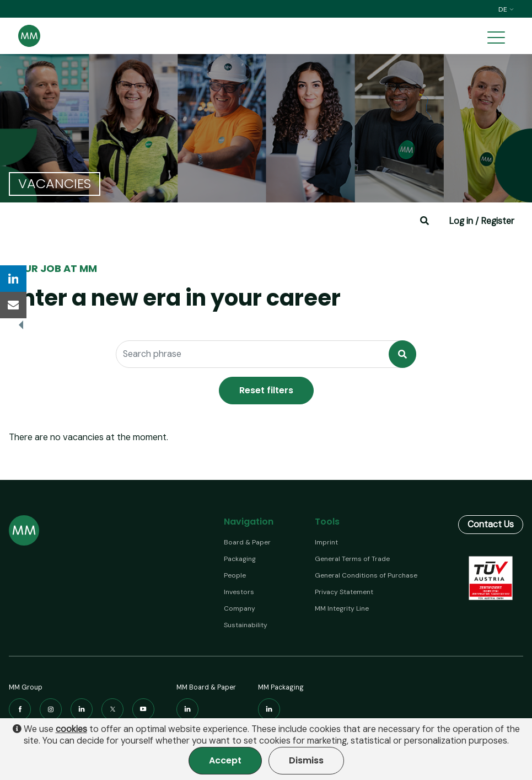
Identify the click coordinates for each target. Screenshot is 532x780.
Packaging (240, 559)
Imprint (326, 542)
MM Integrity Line (342, 608)
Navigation (249, 522)
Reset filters (266, 390)
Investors (239, 592)
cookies (71, 729)
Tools (327, 522)
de (506, 9)
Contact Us (491, 524)
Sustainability (246, 625)
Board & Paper (247, 542)
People (235, 575)
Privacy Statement (344, 592)
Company (240, 608)
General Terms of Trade (352, 559)
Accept (225, 760)
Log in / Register (482, 221)
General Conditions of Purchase (366, 575)
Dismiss (306, 760)
